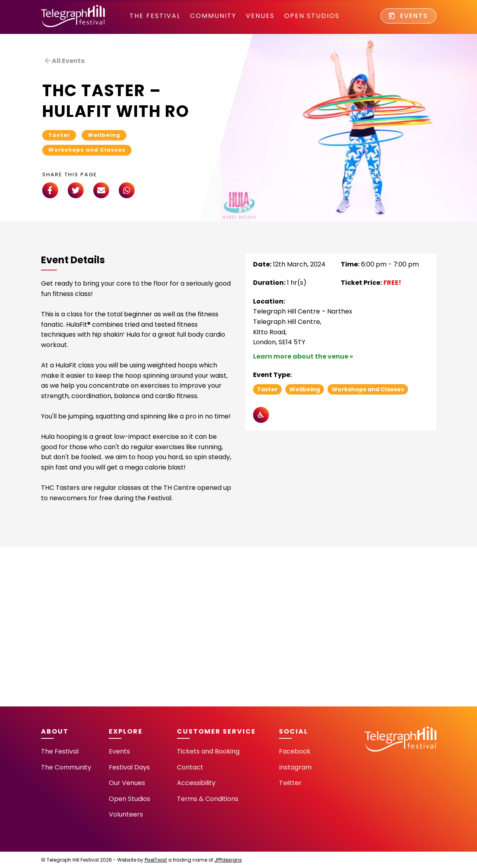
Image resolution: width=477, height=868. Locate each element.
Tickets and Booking (208, 751)
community (213, 16)
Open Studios (312, 16)
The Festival (155, 16)
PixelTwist (156, 860)
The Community (66, 767)
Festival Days (129, 767)
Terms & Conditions (208, 799)
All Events (65, 61)
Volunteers (126, 814)
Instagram (295, 767)
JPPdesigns (228, 860)
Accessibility (196, 783)
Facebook (295, 751)
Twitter (290, 783)
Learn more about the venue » (303, 356)
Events (408, 16)
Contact (190, 767)
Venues (260, 16)
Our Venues (127, 783)
